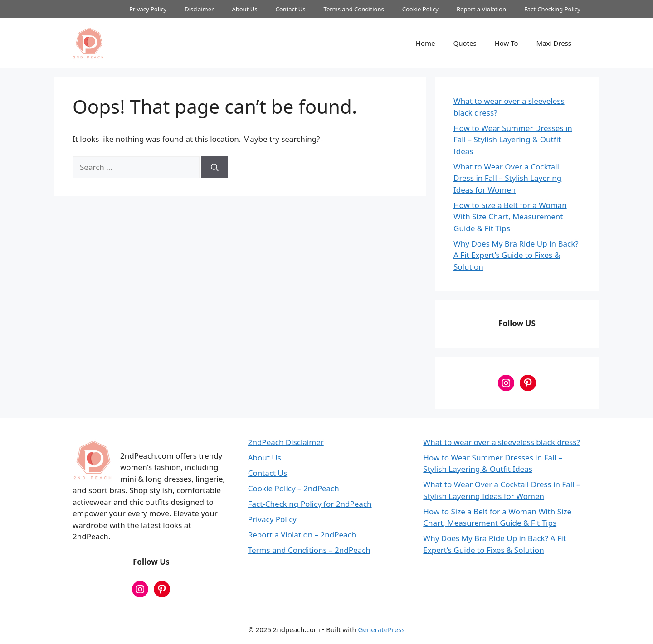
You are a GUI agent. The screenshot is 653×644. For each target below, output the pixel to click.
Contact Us (290, 9)
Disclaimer (199, 9)
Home (426, 43)
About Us (244, 9)
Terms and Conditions (354, 9)
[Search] (215, 167)
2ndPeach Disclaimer (286, 442)
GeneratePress (382, 629)
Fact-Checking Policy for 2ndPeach (310, 504)
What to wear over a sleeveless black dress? (501, 442)
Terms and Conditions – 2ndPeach (309, 550)
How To (507, 43)
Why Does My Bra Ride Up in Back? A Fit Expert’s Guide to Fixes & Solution (516, 255)
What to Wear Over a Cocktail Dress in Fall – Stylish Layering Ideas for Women (507, 178)
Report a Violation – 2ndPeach (302, 535)
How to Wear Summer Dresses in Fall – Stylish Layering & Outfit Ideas (513, 140)
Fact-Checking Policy (552, 9)
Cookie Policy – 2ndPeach (294, 488)
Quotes (465, 43)
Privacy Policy (148, 9)
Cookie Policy (420, 9)
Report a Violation (481, 9)
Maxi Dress (554, 43)
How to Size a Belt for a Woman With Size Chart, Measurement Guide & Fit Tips (510, 217)
